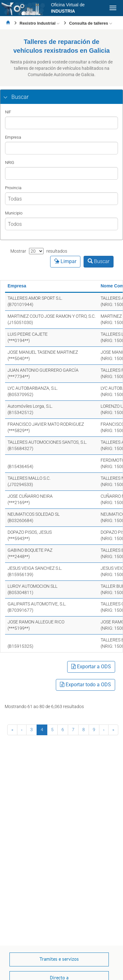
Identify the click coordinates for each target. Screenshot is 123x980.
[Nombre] (61, 148)
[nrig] (61, 173)
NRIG (10, 162)
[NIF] (61, 123)
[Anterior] (22, 730)
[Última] (113, 730)
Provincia (13, 188)
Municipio (14, 213)
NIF (8, 112)
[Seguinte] (104, 730)
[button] (61, 97)
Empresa (13, 137)
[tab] (61, 97)
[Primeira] (12, 730)
